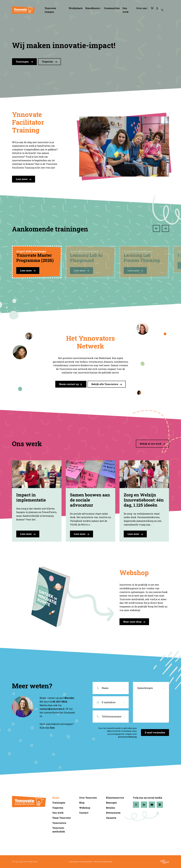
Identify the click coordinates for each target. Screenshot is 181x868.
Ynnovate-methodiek (59, 830)
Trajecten (50, 62)
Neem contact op (71, 384)
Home (56, 798)
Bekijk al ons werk (152, 444)
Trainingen (24, 62)
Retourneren (113, 813)
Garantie (111, 818)
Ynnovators (59, 823)
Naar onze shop (134, 622)
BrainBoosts (93, 8)
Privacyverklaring (103, 862)
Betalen (111, 808)
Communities (112, 8)
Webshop (85, 808)
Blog (82, 803)
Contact (84, 813)
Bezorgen (111, 803)
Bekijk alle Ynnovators (107, 384)
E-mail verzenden (155, 732)
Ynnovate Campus (50, 10)
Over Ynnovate (88, 798)
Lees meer (24, 179)
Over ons (141, 8)
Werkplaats (76, 8)
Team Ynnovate (62, 818)
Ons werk (125, 10)
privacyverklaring (127, 737)
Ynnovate (33, 862)
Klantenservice (115, 798)
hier (52, 728)
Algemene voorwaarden (81, 862)
